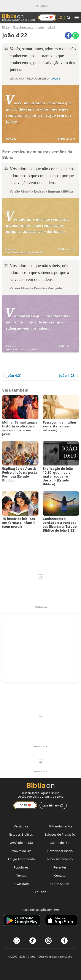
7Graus (31, 957)
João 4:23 (69, 376)
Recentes (60, 867)
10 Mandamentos (60, 826)
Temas (21, 876)
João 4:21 (12, 376)
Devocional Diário (60, 851)
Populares (21, 867)
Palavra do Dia (21, 851)
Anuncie (40, 892)
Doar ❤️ (25, 805)
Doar (47, 17)
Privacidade (21, 884)
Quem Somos (60, 884)
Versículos (21, 826)
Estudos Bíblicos (21, 834)
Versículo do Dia (21, 843)
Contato (60, 876)
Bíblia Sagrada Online (19, 18)
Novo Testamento (60, 859)
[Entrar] (61, 18)
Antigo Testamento (21, 859)
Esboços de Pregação (60, 834)
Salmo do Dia (60, 843)
